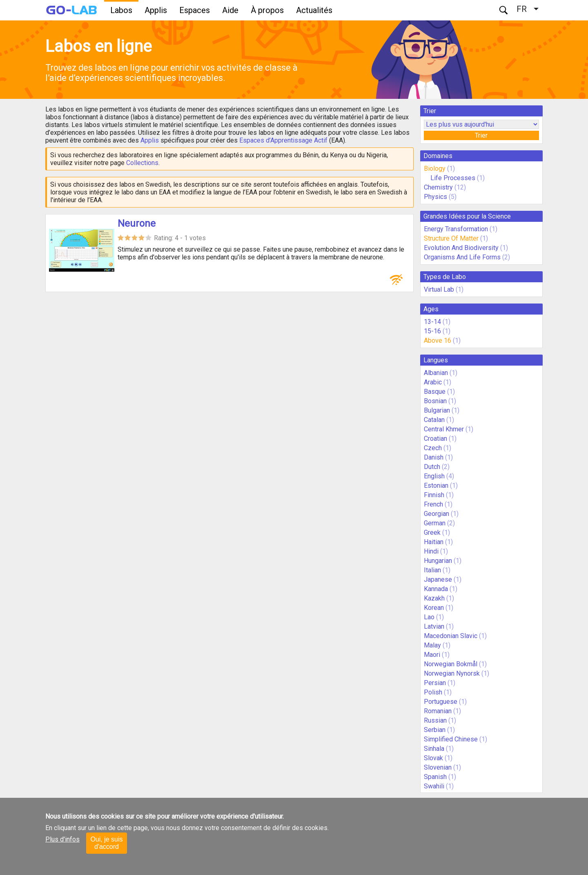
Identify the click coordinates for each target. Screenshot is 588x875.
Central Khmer (444, 429)
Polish (433, 692)
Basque (435, 392)
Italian (432, 570)
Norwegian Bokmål (451, 664)
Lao (429, 617)
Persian (435, 683)
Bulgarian (437, 410)
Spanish (435, 777)
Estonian (436, 485)
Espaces (195, 10)
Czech (433, 448)
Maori (432, 655)
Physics (435, 197)
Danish (434, 457)
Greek (432, 532)
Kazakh (434, 598)
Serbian (435, 730)
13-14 (432, 322)
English (434, 476)
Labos (121, 10)
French (433, 504)
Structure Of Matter (451, 238)
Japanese (438, 579)
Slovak (433, 758)
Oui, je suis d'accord (106, 843)
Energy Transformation (456, 229)
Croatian (435, 439)
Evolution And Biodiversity (461, 248)
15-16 (432, 331)
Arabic (433, 382)
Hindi (431, 551)
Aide (230, 10)
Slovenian (438, 767)
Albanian (436, 373)
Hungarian (438, 561)
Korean (434, 608)
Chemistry (438, 187)
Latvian (434, 626)
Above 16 (438, 340)
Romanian (438, 711)
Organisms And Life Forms (462, 257)
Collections (142, 163)
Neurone (137, 223)
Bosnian (435, 401)
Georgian (437, 514)
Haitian (434, 542)
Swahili (434, 786)
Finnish (434, 495)
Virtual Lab (439, 289)
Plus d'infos (62, 839)
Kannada (436, 589)
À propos (267, 10)
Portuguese (441, 702)
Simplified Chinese (451, 739)
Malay (432, 645)
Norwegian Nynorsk (452, 673)
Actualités (314, 10)
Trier (481, 135)
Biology (435, 169)
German (435, 523)
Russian (435, 720)
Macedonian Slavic (451, 636)
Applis (156, 10)
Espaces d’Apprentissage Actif (283, 140)
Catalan (434, 420)
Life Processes (453, 178)
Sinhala (434, 749)
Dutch (432, 467)
